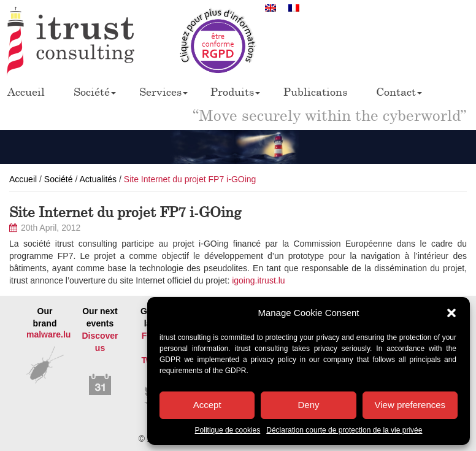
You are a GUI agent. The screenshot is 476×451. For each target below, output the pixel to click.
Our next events (100, 352)
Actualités (98, 179)
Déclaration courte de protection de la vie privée (344, 430)
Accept (207, 405)
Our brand (45, 337)
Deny (308, 405)
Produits (235, 92)
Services (163, 92)
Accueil (26, 92)
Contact (399, 92)
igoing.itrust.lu (258, 280)
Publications (315, 92)
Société (95, 92)
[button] (451, 313)
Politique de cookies (228, 430)
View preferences (410, 405)
